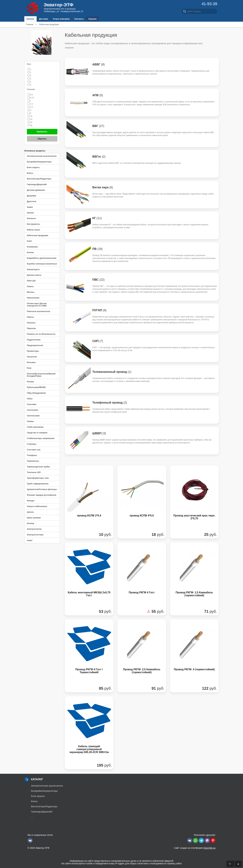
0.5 (30, 95)
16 (30, 119)
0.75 (31, 98)
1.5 (30, 104)
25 (30, 122)
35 (30, 126)
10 (30, 116)
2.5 (30, 107)
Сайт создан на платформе (195, 848)
